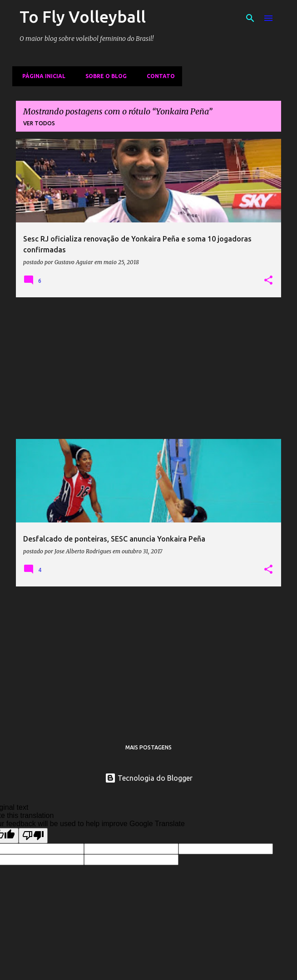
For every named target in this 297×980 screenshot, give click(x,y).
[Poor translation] (33, 836)
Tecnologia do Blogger (149, 778)
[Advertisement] (148, 368)
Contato (158, 76)
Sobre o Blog (103, 76)
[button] (268, 281)
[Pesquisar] (250, 18)
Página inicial (41, 76)
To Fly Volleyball (83, 17)
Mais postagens (148, 747)
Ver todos (39, 123)
